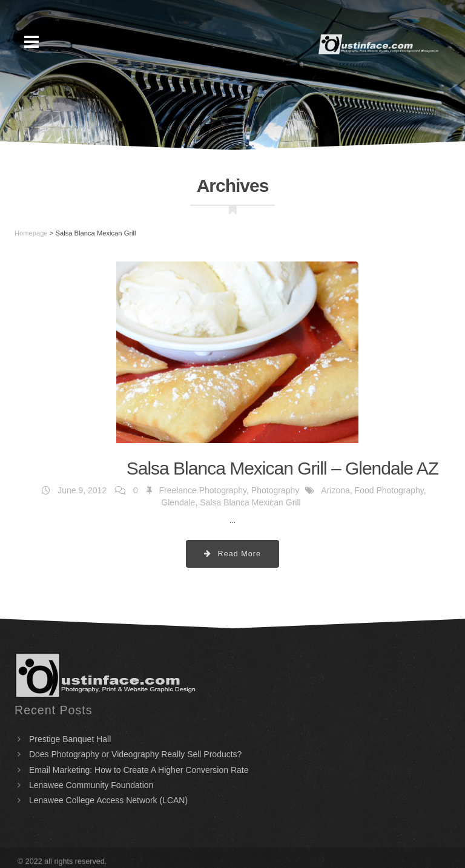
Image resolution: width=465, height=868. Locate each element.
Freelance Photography (203, 490)
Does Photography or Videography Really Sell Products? (136, 754)
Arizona (335, 490)
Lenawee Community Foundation (91, 785)
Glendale (178, 502)
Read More (232, 554)
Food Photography (389, 490)
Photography (275, 490)
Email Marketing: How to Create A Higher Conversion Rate (139, 770)
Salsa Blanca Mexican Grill (250, 502)
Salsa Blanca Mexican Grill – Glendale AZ (282, 468)
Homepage (31, 233)
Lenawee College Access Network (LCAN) (108, 800)
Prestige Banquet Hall (70, 739)
